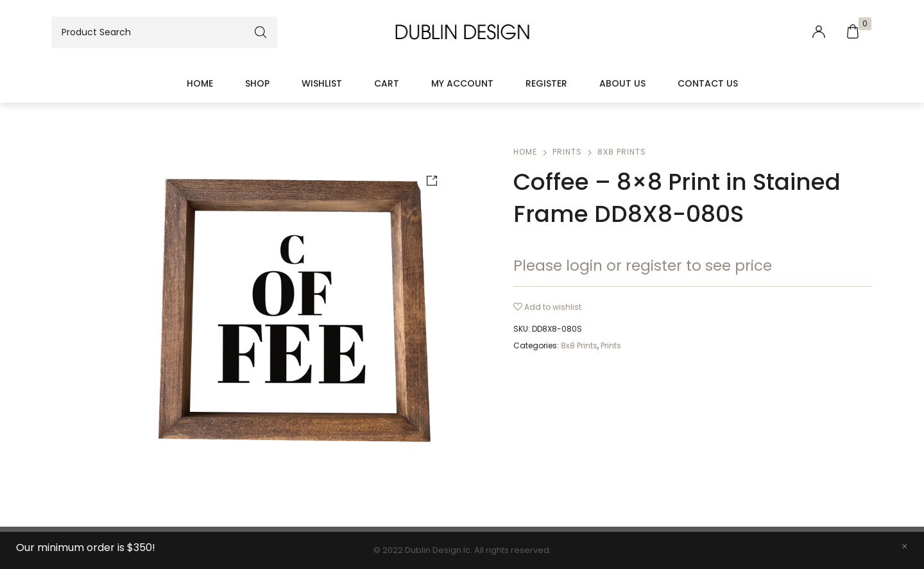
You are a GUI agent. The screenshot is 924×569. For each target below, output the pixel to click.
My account (462, 83)
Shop (257, 83)
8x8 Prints (622, 152)
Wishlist (322, 83)
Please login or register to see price (643, 266)
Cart (387, 83)
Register (546, 83)
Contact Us (708, 83)
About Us (622, 83)
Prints (567, 152)
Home (200, 83)
